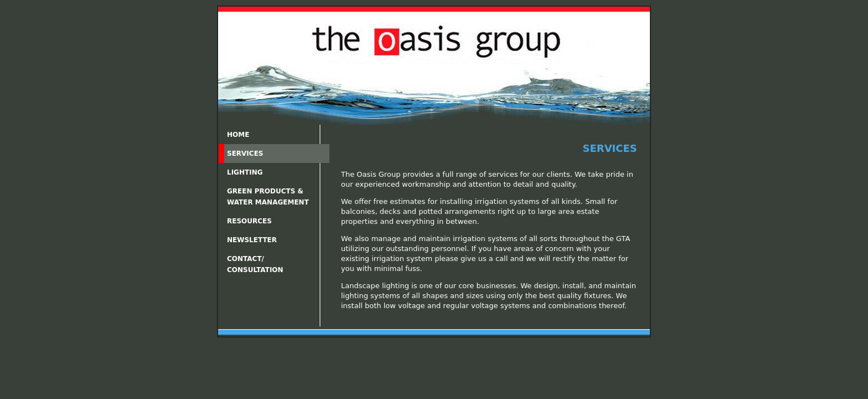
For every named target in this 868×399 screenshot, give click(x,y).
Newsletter (252, 240)
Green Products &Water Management (268, 197)
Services (245, 154)
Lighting (245, 172)
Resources (249, 221)
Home (238, 135)
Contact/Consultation (255, 264)
